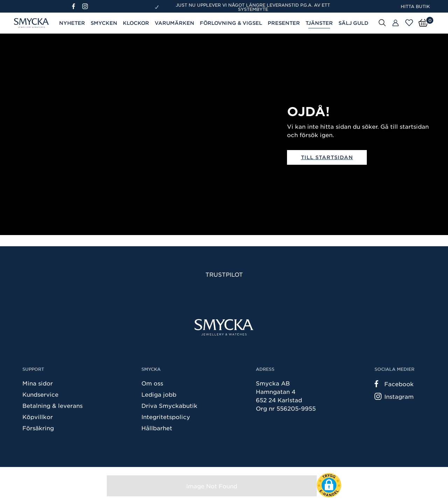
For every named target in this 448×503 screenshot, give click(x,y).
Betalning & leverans (52, 405)
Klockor (136, 23)
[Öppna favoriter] (409, 23)
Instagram (394, 396)
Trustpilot (224, 274)
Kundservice (40, 394)
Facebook (394, 384)
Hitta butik (415, 6)
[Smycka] (224, 327)
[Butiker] (395, 23)
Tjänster (319, 23)
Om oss (152, 383)
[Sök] (382, 22)
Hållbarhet (157, 428)
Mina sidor (38, 383)
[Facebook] (76, 6)
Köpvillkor (38, 417)
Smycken (104, 23)
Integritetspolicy (166, 417)
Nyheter (72, 23)
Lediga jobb (159, 394)
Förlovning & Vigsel (231, 23)
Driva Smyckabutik (169, 405)
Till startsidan (327, 157)
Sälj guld (353, 23)
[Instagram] (86, 6)
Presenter (284, 23)
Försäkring (38, 428)
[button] (329, 485)
